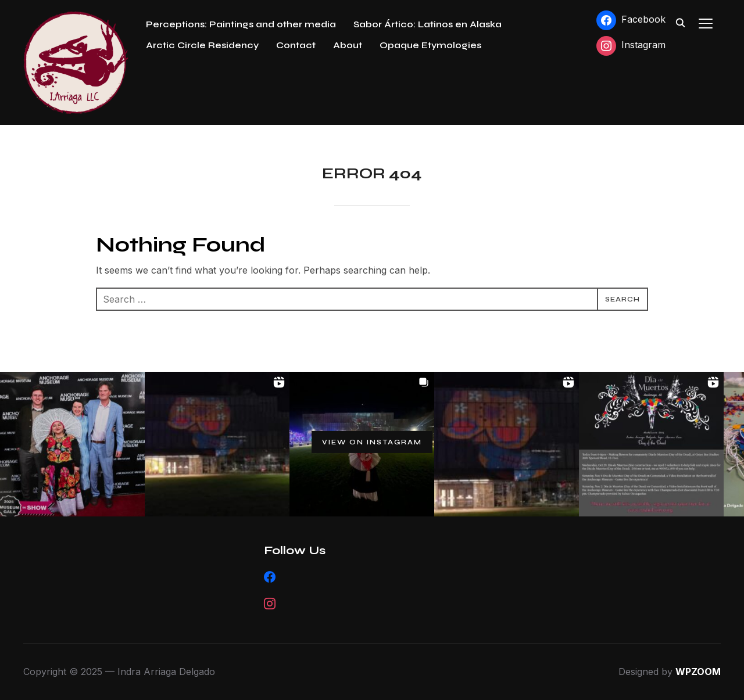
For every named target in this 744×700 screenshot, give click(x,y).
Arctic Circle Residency (202, 45)
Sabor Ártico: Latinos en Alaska (428, 24)
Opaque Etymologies (430, 45)
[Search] (680, 22)
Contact (296, 45)
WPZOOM (698, 672)
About (348, 45)
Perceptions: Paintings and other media (241, 24)
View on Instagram (372, 442)
